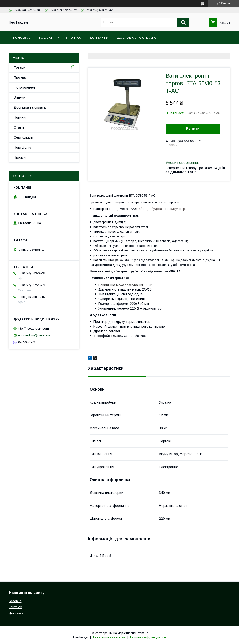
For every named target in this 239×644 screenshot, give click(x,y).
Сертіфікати (23, 137)
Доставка (16, 613)
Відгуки (20, 97)
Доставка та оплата (136, 38)
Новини (20, 117)
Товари (45, 38)
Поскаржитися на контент (109, 637)
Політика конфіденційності (147, 637)
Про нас (74, 38)
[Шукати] (183, 22)
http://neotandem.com (33, 328)
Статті (19, 127)
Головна (21, 38)
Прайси (20, 157)
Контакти (99, 38)
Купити (193, 129)
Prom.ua (143, 633)
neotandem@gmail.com (35, 335)
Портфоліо (22, 147)
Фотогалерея (24, 87)
